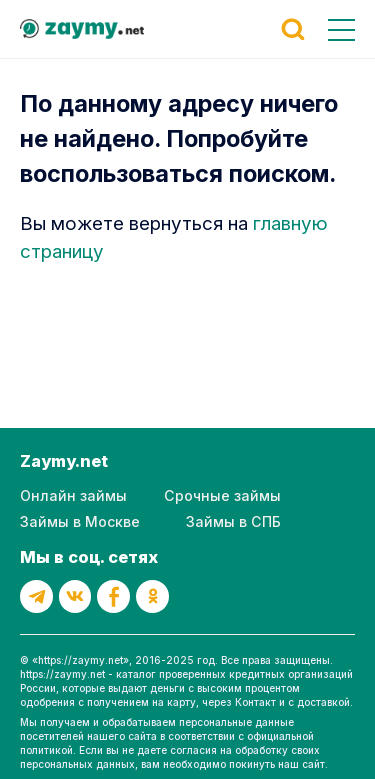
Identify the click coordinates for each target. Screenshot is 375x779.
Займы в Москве (80, 521)
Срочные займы (222, 495)
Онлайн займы (73, 495)
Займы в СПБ (233, 521)
